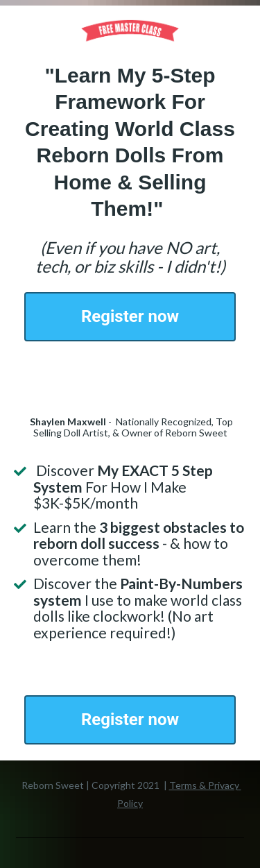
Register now (130, 316)
